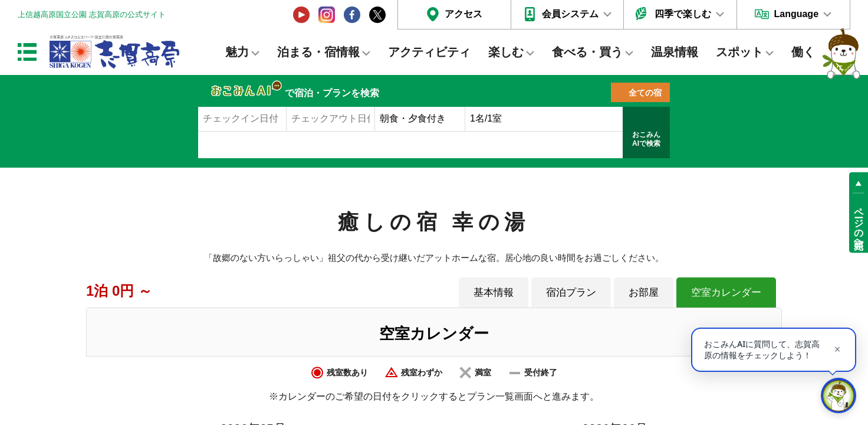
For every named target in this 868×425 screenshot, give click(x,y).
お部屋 (644, 292)
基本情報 (494, 292)
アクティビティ (429, 52)
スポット (739, 52)
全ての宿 (645, 93)
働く (803, 52)
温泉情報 (675, 52)
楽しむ (506, 52)
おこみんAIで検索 (646, 139)
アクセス (463, 14)
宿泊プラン (571, 292)
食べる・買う (587, 52)
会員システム (570, 14)
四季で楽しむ (683, 14)
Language (796, 14)
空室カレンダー (726, 292)
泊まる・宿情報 (318, 52)
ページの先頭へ (859, 223)
